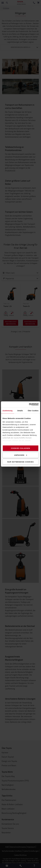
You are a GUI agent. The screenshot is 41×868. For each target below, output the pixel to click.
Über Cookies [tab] (33, 410)
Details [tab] (20, 410)
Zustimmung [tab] (7, 410)
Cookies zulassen (20, 448)
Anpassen (21, 455)
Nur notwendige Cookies (20, 462)
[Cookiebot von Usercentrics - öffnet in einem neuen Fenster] (29, 405)
